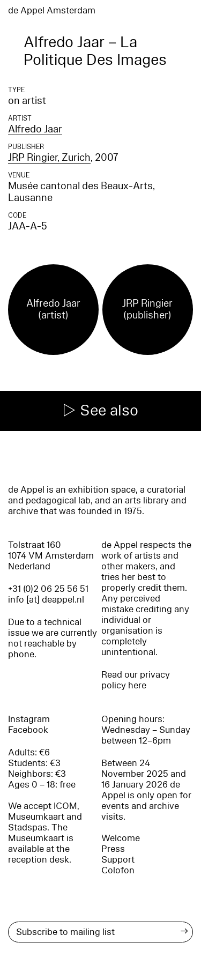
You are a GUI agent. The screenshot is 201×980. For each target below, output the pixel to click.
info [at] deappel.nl (46, 600)
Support (118, 860)
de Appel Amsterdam (52, 10)
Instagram (29, 719)
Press (113, 849)
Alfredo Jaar (35, 129)
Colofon (118, 870)
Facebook (28, 730)
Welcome (121, 838)
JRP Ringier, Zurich (49, 158)
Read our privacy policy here (136, 680)
